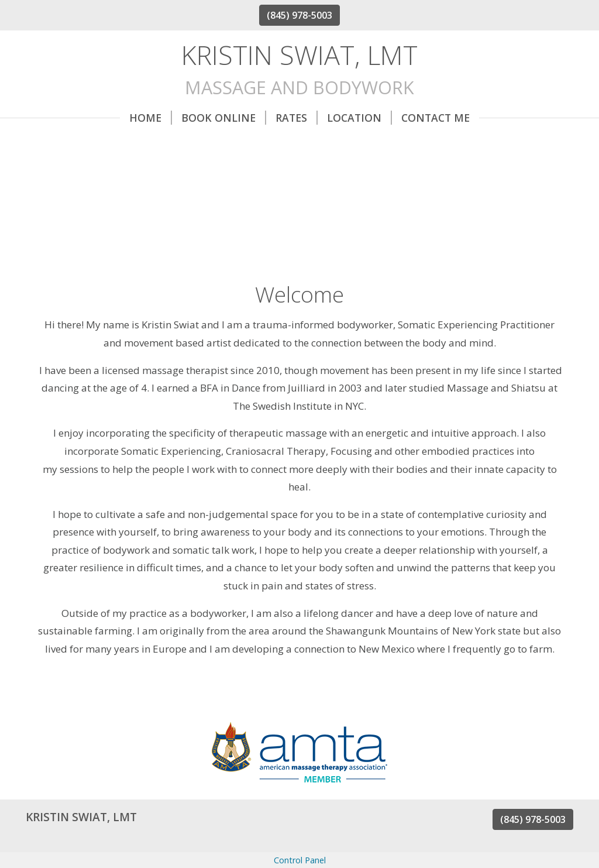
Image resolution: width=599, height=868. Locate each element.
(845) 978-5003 (299, 15)
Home (151, 118)
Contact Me (436, 118)
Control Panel (300, 860)
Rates (297, 118)
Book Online (224, 118)
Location (359, 118)
